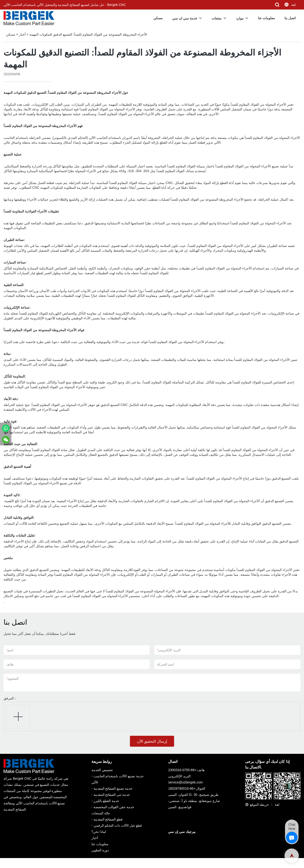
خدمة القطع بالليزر (107, 801)
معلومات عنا (266, 18)
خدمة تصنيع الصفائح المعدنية (113, 788)
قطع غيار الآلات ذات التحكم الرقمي (118, 826)
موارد (240, 18)
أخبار (22, 34)
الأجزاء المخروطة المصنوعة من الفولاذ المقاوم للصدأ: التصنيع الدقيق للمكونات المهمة (88, 34)
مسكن (158, 18)
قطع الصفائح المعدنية (108, 819)
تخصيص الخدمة (102, 770)
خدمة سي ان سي (185, 18)
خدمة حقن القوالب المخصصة (114, 807)
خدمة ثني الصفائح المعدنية (112, 795)
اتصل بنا (290, 18)
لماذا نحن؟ (99, 832)
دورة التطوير (100, 850)
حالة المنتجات (101, 813)
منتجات (217, 18)
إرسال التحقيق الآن (152, 741)
